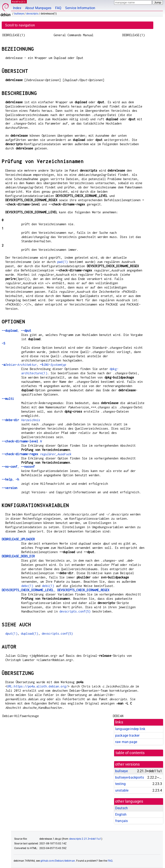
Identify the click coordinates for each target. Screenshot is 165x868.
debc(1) (27, 586)
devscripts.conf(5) (75, 611)
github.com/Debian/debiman (58, 861)
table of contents (130, 753)
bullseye (19, 14)
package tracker (127, 735)
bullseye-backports (130, 777)
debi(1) (48, 586)
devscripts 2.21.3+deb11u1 (85, 839)
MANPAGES (19, 2)
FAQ (58, 8)
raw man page (126, 742)
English (121, 814)
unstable (122, 790)
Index (17, 8)
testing (120, 784)
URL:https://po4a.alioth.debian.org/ (37, 686)
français (121, 821)
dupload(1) (30, 633)
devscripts (32, 14)
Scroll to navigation (20, 25)
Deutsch (121, 808)
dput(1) (11, 633)
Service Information (80, 8)
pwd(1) (62, 262)
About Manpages (38, 8)
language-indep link (130, 729)
